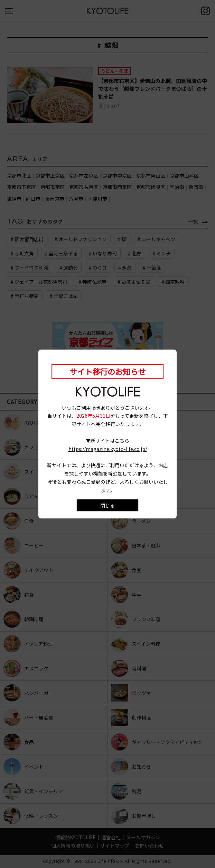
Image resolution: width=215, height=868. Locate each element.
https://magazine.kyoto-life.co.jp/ (108, 449)
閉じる (107, 505)
